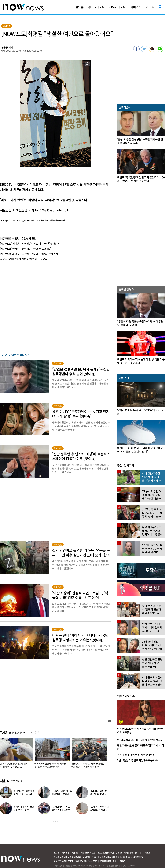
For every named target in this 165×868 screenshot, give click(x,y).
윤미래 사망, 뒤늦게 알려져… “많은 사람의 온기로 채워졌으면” (24, 794)
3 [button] (58, 821)
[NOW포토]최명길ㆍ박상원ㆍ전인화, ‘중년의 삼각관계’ (29, 254)
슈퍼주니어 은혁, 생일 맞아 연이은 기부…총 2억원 (24, 810)
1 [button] (53, 821)
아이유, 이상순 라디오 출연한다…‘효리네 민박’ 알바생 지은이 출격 (62, 794)
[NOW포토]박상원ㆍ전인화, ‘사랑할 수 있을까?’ (25, 249)
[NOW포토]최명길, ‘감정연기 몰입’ (18, 238)
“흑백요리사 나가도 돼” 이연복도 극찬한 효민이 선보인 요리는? (62, 810)
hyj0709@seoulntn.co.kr (52, 210)
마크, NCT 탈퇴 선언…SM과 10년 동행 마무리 (99, 794)
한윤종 (5, 47)
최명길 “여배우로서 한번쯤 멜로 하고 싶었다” (24, 259)
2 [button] (55, 821)
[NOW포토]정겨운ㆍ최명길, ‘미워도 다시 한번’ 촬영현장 (30, 244)
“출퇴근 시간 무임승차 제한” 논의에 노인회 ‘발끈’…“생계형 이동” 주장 (90, 765)
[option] (53, 754)
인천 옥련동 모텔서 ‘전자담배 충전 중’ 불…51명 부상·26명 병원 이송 (52, 765)
